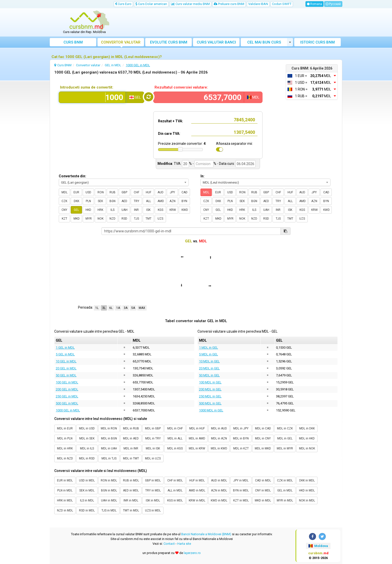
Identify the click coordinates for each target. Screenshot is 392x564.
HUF (148, 192)
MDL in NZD (65, 458)
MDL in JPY (241, 428)
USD (88, 192)
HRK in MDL (65, 500)
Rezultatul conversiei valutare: (181, 87)
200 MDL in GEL (210, 389)
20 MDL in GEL (209, 368)
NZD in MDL (65, 510)
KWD (185, 210)
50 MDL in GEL (209, 375)
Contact (169, 544)
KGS (160, 210)
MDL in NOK (307, 448)
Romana (314, 4)
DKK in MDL (307, 480)
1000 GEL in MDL (68, 410)
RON (101, 192)
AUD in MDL (219, 480)
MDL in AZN (219, 438)
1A (118, 308)
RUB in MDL (131, 480)
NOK (100, 219)
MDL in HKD (307, 438)
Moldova (318, 546)
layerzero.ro (192, 553)
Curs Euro (123, 4)
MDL (64, 192)
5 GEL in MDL (65, 354)
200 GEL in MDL (67, 389)
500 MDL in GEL (210, 403)
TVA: (177, 164)
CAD (184, 192)
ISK (148, 210)
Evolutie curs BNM (169, 42)
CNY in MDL (263, 490)
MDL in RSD (87, 458)
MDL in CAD (263, 428)
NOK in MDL (307, 500)
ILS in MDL (87, 500)
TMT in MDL (131, 510)
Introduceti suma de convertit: (87, 87)
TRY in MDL (153, 490)
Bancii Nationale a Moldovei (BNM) (206, 534)
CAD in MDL (263, 480)
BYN (184, 201)
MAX (142, 308)
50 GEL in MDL (66, 375)
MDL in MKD (263, 448)
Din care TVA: (169, 134)
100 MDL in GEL (210, 382)
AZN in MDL (219, 490)
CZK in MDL (285, 480)
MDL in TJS (109, 458)
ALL (148, 201)
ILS (112, 210)
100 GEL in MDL (67, 382)
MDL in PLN (65, 438)
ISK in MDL (153, 500)
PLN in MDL (65, 490)
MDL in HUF (197, 428)
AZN (172, 201)
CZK (64, 201)
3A (126, 308)
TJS (136, 219)
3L (104, 308)
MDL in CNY (263, 438)
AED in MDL (131, 490)
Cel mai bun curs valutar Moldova (264, 43)
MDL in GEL (285, 438)
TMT (148, 219)
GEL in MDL (285, 490)
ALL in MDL (175, 490)
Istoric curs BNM (317, 42)
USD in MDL (87, 480)
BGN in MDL (109, 490)
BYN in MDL (241, 490)
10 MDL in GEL (209, 361)
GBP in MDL (153, 480)
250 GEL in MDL (67, 396)
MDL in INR (131, 448)
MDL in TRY (153, 438)
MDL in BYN (241, 438)
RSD (124, 219)
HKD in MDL (307, 490)
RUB (112, 192)
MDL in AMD (197, 438)
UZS (160, 219)
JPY (172, 192)
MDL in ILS (87, 448)
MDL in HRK (65, 448)
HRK (100, 210)
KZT (64, 219)
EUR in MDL (65, 480)
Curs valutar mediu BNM (190, 4)
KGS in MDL (175, 500)
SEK (100, 201)
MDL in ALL (175, 438)
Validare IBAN (258, 4)
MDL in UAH (109, 448)
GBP (124, 192)
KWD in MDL (219, 500)
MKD (77, 219)
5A (133, 308)
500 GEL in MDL (67, 403)
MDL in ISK (153, 448)
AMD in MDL (197, 490)
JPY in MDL (241, 480)
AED (124, 201)
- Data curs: (226, 164)
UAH (124, 210)
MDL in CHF (175, 428)
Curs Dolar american (151, 4)
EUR (76, 192)
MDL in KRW (197, 448)
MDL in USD (87, 428)
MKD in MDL (263, 500)
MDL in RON (109, 428)
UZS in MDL (153, 510)
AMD (161, 201)
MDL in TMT (131, 458)
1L (97, 308)
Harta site (184, 544)
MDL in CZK (285, 428)
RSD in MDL (87, 510)
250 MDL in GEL (210, 396)
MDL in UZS (153, 458)
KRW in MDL (197, 500)
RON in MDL (109, 480)
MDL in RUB (131, 428)
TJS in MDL (109, 510)
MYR (89, 219)
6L (111, 308)
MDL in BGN (109, 438)
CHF (136, 192)
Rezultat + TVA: (170, 121)
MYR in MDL (285, 500)
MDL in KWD (219, 448)
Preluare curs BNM (229, 4)
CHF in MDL (175, 480)
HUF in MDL (197, 480)
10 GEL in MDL (66, 361)
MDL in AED (131, 438)
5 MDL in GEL (208, 354)
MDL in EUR (65, 428)
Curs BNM (73, 42)
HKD (88, 210)
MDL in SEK (87, 438)
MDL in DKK (307, 428)
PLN (88, 201)
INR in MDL (131, 500)
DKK (76, 201)
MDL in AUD (219, 428)
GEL (76, 210)
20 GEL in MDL (66, 368)
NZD (112, 219)
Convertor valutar (121, 42)
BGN (112, 201)
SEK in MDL (87, 490)
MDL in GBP (153, 428)
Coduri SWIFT (282, 4)
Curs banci (216, 42)
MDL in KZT (241, 448)
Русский (333, 4)
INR (136, 210)
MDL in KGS (175, 448)
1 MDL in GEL (208, 348)
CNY (64, 210)
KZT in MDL (241, 500)
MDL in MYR (285, 448)
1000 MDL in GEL (211, 410)
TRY (136, 201)
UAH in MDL (109, 500)
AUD (160, 192)
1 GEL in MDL (65, 348)
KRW (173, 210)
